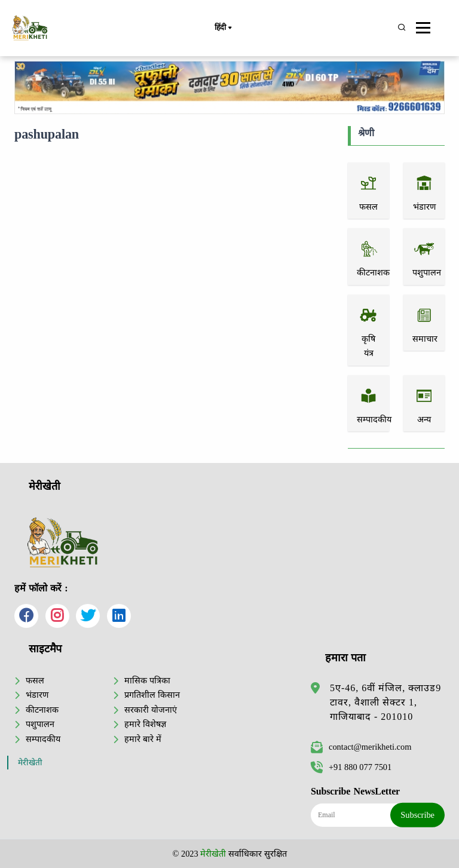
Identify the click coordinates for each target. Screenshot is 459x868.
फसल (35, 680)
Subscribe (417, 815)
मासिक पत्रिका (147, 680)
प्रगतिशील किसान (152, 695)
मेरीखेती (30, 763)
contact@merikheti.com (361, 747)
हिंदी (223, 28)
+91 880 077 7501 (351, 767)
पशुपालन (40, 724)
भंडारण (37, 695)
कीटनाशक (42, 710)
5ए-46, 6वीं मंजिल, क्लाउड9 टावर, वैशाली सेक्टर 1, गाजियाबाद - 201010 (385, 702)
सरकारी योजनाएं (151, 710)
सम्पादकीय (43, 739)
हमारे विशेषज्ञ (145, 724)
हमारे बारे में (143, 739)
